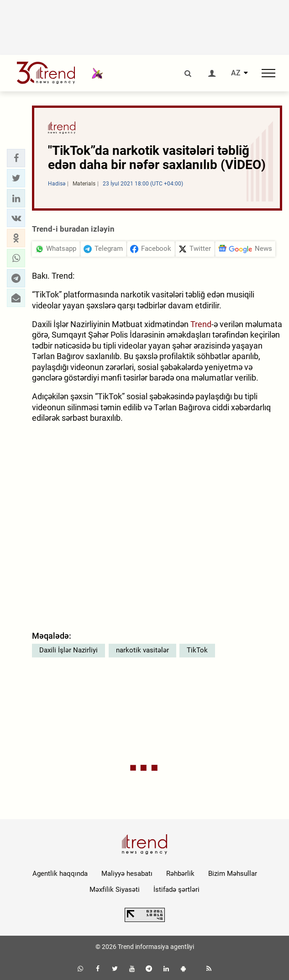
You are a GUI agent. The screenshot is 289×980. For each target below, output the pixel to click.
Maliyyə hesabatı (127, 874)
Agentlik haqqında (60, 874)
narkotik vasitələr (142, 650)
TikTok (197, 650)
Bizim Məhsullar (233, 874)
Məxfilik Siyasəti (115, 890)
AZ (236, 73)
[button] (16, 158)
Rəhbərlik (180, 874)
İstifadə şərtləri (176, 890)
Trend (201, 324)
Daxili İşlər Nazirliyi (68, 650)
